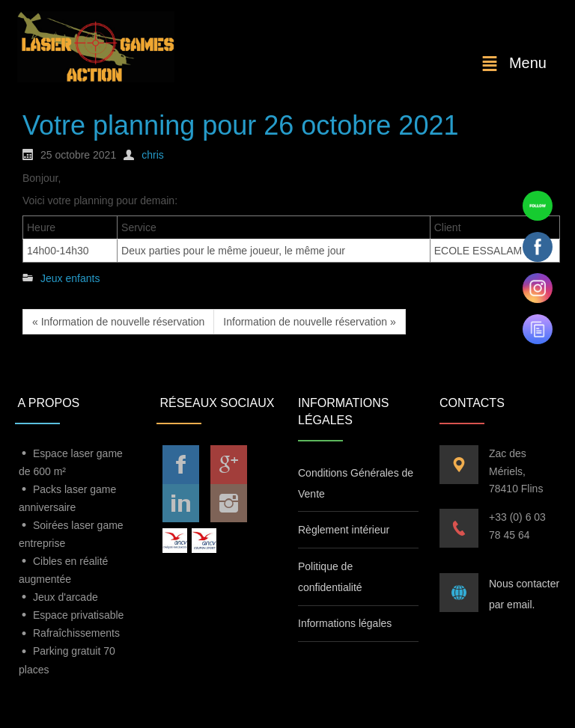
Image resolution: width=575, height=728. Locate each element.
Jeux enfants (70, 278)
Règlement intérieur (344, 530)
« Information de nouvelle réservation (118, 322)
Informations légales (345, 623)
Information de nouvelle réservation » (309, 322)
